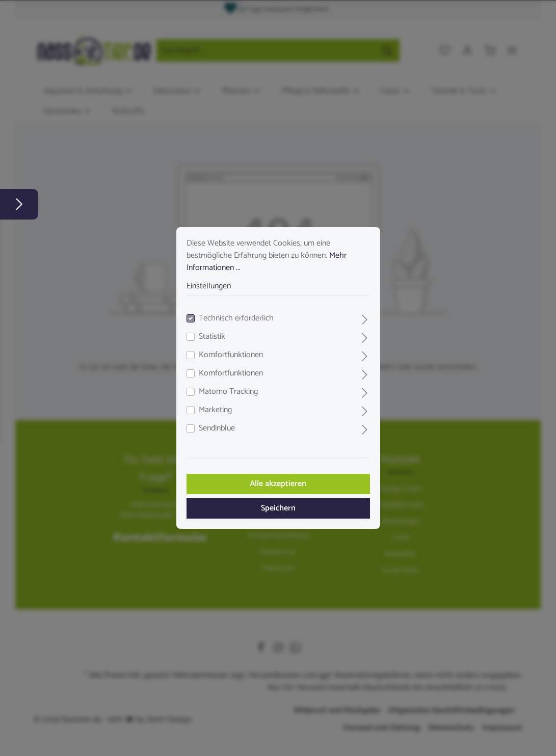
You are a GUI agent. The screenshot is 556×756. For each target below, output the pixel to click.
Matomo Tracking (228, 392)
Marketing (215, 410)
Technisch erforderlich (236, 318)
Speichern (278, 508)
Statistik (212, 337)
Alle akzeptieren (278, 484)
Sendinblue (217, 428)
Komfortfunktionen (231, 355)
